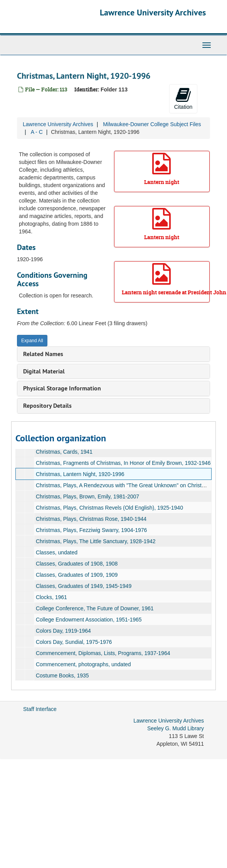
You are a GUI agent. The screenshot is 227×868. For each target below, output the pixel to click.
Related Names (43, 354)
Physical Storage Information (62, 388)
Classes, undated (57, 552)
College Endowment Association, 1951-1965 (89, 620)
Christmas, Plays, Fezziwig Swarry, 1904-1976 (91, 530)
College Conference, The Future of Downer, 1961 (95, 608)
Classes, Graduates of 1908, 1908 (77, 564)
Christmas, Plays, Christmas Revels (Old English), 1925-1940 (109, 508)
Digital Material (44, 371)
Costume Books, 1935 (62, 675)
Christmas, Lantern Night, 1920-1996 (80, 474)
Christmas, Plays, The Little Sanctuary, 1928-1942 (96, 541)
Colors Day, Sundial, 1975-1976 (74, 642)
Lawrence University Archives (153, 12)
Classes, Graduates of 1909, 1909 (77, 575)
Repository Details (47, 406)
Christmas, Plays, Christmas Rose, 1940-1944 (91, 519)
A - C (37, 132)
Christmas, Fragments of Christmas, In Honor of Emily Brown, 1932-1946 (123, 463)
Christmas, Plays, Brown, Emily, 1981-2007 (87, 496)
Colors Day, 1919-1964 (63, 631)
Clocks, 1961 (51, 597)
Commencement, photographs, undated (83, 664)
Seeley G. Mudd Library (176, 728)
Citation (183, 98)
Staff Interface (40, 709)
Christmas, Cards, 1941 (64, 452)
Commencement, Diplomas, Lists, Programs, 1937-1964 (103, 653)
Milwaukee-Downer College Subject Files (152, 124)
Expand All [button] (32, 341)
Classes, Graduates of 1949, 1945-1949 (84, 586)
